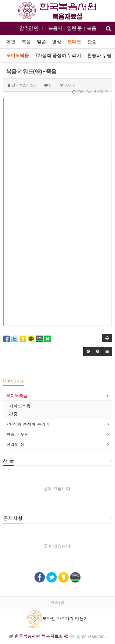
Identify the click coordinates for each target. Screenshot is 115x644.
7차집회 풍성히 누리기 (58, 55)
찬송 (92, 42)
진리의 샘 (15, 444)
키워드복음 (20, 406)
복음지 (55, 28)
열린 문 (74, 28)
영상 (57, 42)
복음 (92, 28)
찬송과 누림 (99, 55)
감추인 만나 (31, 28)
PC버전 (58, 602)
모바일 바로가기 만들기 (58, 618)
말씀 (41, 42)
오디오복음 (18, 55)
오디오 (74, 42)
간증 (13, 414)
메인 (11, 42)
